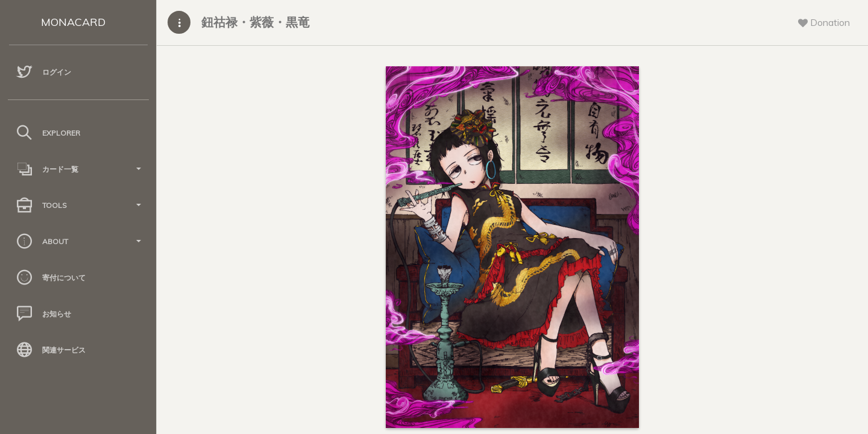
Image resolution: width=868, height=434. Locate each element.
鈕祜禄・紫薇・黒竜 (256, 22)
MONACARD (73, 22)
